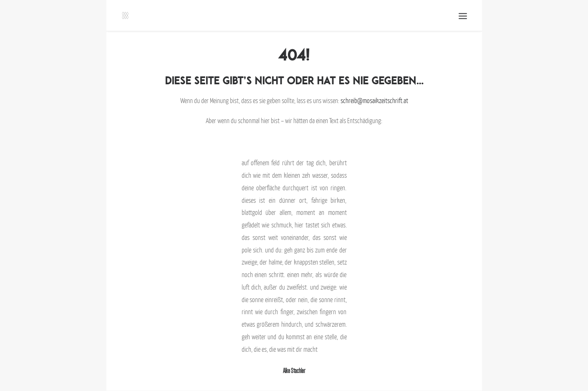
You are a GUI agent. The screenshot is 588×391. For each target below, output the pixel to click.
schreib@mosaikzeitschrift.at (374, 101)
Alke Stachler (294, 371)
